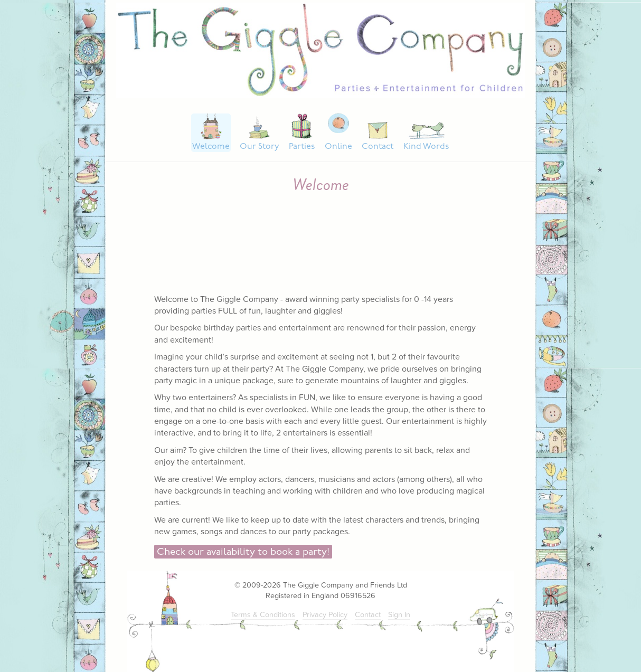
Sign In (399, 615)
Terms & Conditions (263, 615)
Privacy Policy (325, 615)
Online (338, 147)
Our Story (260, 147)
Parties (302, 147)
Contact (378, 147)
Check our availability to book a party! (243, 552)
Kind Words (426, 147)
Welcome (211, 147)
